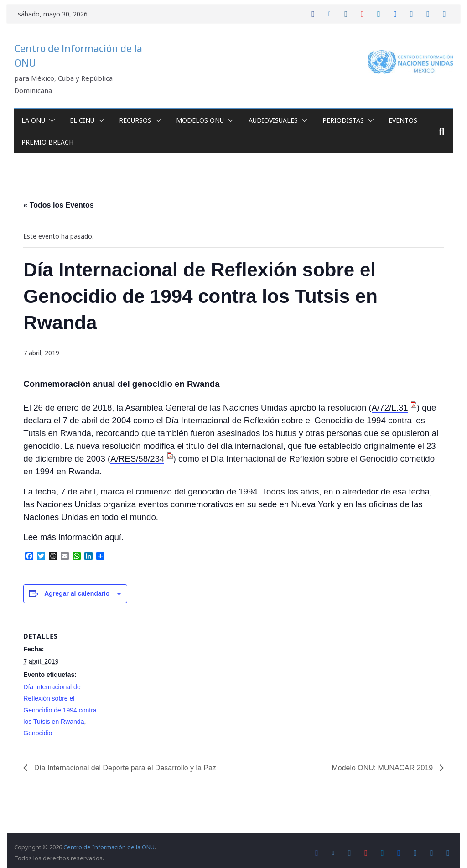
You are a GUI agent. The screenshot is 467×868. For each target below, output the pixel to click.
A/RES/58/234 (137, 459)
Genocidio (38, 733)
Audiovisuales (273, 120)
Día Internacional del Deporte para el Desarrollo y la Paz (124, 768)
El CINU (82, 120)
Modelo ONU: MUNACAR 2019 (383, 768)
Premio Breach (47, 142)
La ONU (33, 120)
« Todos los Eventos (58, 205)
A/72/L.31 (390, 408)
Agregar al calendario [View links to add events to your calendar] (77, 593)
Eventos (403, 120)
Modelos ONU (200, 120)
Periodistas (343, 120)
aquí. (114, 537)
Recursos (135, 120)
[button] (50, 120)
